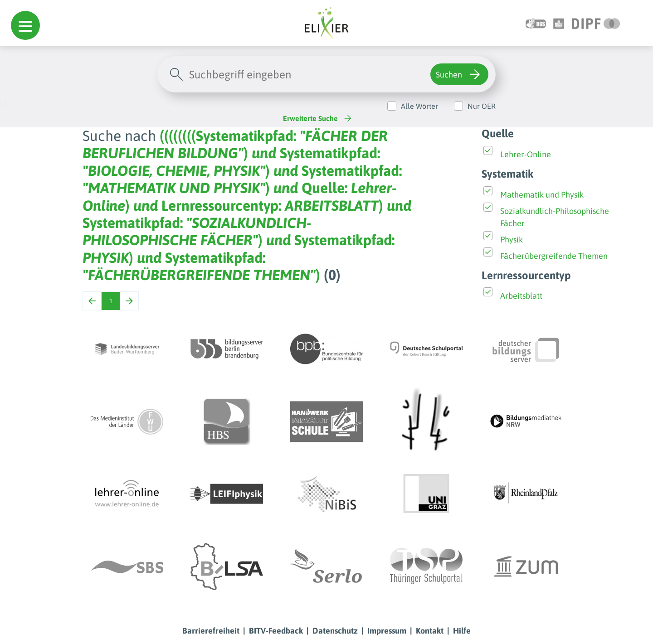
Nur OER (482, 106)
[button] (25, 25)
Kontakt (430, 631)
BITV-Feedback (276, 631)
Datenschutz (335, 631)
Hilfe (462, 631)
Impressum (387, 631)
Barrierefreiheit (211, 631)
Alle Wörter (419, 106)
